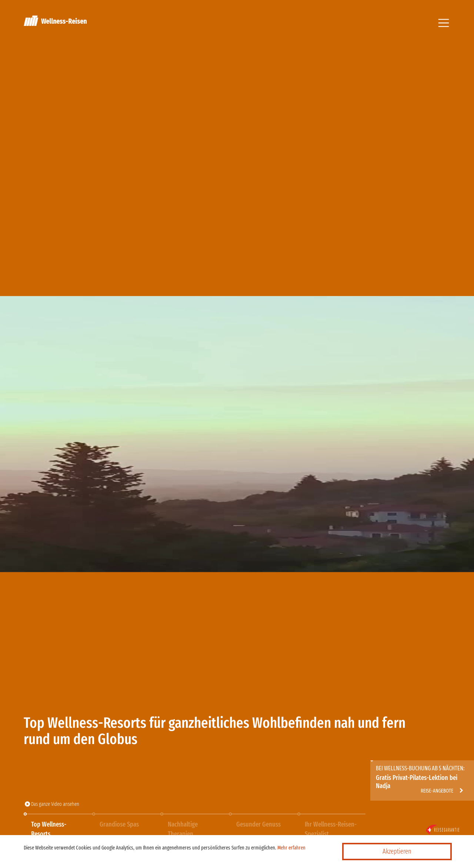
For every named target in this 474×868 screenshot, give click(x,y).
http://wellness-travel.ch (411, 767)
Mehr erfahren (291, 848)
